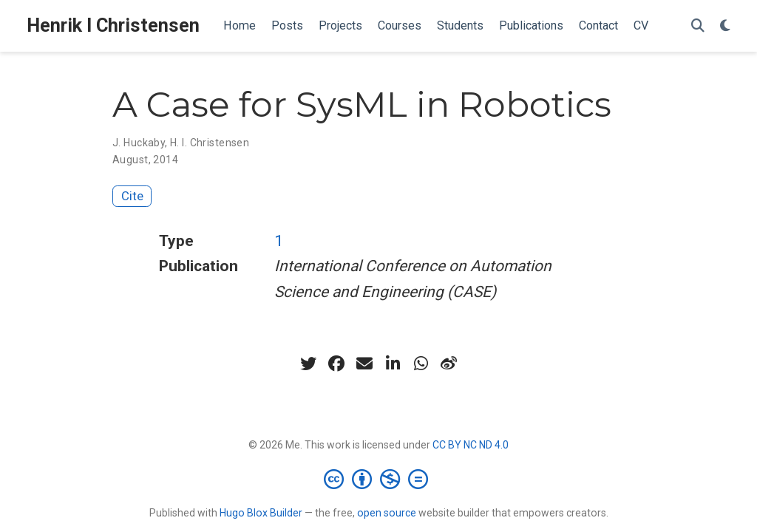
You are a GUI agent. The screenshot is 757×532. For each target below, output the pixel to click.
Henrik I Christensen (113, 25)
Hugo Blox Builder (261, 513)
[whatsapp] (421, 364)
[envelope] (364, 364)
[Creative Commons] (379, 479)
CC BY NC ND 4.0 (471, 445)
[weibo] (449, 364)
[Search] (698, 26)
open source (387, 513)
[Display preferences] (725, 26)
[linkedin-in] (393, 364)
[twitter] (308, 364)
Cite (132, 196)
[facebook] (336, 364)
